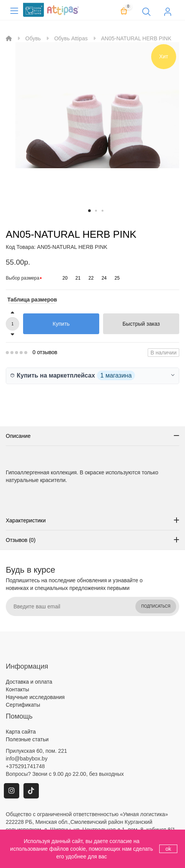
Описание (18, 436)
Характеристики (26, 520)
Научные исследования (35, 697)
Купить (61, 324)
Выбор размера (22, 278)
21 (78, 278)
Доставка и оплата (29, 682)
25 (117, 278)
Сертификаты (23, 705)
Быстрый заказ (141, 324)
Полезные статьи (27, 739)
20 (65, 278)
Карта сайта (21, 732)
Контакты (17, 689)
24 (104, 278)
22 (91, 278)
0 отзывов (45, 352)
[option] (97, 124)
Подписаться (156, 606)
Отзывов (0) (21, 540)
